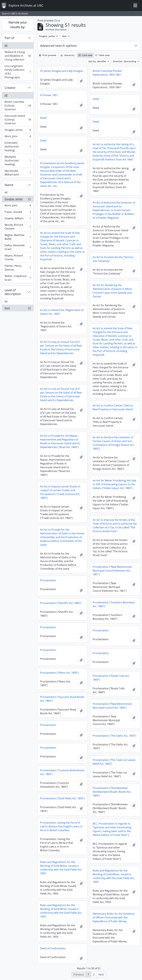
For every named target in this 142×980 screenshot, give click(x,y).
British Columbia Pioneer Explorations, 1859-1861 (107, 73)
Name (9, 185)
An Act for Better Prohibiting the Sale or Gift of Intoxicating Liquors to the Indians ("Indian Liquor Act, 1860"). (114, 484)
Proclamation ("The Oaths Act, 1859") (114, 736)
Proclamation (48, 580)
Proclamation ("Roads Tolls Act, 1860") (111, 678)
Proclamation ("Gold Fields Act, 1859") (62, 798)
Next (101, 974)
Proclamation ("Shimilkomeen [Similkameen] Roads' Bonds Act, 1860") (112, 792)
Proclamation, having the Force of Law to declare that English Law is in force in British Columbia (61, 826)
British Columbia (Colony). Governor (18, 106)
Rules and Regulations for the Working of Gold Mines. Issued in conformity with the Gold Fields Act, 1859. (61, 868)
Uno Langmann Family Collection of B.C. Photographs (18, 72)
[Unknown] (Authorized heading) (18, 147)
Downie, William (18, 219)
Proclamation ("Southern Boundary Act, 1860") (114, 604)
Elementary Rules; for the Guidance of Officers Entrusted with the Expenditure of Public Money (114, 917)
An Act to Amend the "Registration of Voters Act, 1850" (62, 312)
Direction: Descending (125, 61)
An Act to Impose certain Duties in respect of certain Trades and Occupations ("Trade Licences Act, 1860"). (60, 492)
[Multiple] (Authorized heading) (18, 161)
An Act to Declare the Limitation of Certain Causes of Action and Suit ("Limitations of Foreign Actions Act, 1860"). (114, 443)
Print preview (48, 55)
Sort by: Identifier (98, 61)
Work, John (18, 137)
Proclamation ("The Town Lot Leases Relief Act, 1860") (114, 762)
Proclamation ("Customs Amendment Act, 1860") (62, 772)
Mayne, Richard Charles (18, 257)
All (6, 46)
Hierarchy (67, 55)
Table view (102, 55)
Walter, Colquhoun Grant (18, 278)
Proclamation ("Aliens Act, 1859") (59, 673)
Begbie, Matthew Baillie (18, 237)
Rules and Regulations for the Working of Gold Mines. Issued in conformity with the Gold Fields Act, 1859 (61, 911)
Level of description (13, 292)
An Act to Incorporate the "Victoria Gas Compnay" (113, 259)
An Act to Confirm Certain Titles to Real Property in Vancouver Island (113, 407)
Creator (10, 88)
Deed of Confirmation (53, 948)
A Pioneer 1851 (49, 95)
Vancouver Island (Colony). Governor (18, 120)
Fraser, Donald (18, 213)
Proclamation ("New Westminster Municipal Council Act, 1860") (112, 706)
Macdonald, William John (18, 173)
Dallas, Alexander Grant (18, 247)
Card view (85, 55)
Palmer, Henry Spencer (18, 268)
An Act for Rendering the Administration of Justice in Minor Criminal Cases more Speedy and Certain (112, 291)
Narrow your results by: (18, 25)
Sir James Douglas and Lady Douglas (62, 71)
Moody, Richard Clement (18, 227)
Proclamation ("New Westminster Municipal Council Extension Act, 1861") (112, 571)
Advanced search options (58, 46)
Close (57, 20)
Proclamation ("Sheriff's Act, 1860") (61, 603)
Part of (9, 38)
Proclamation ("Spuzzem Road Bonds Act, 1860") (62, 699)
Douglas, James (18, 131)
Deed (96, 99)
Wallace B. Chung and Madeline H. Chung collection (18, 56)
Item (18, 309)
